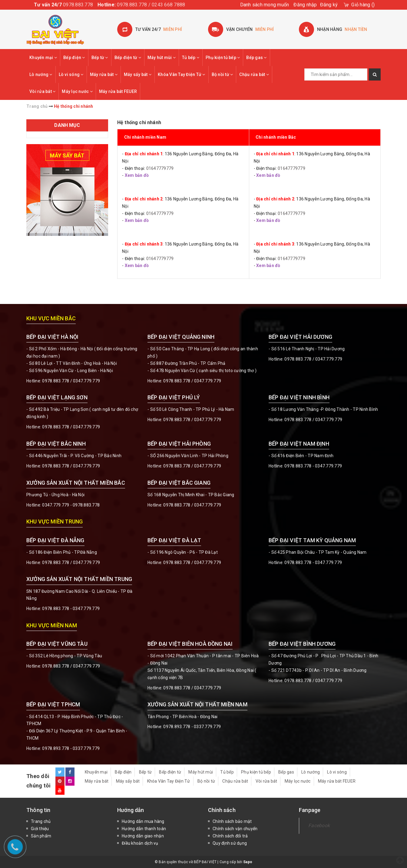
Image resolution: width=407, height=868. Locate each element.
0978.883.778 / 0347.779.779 (71, 666)
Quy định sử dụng (230, 843)
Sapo (248, 862)
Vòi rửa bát (42, 91)
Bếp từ (100, 58)
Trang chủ (41, 821)
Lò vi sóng (71, 74)
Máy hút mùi (162, 58)
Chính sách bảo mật (232, 821)
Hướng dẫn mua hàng (143, 821)
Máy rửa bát (104, 74)
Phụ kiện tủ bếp (223, 58)
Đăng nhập (305, 5)
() (363, 5)
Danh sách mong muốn (265, 5)
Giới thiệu (40, 829)
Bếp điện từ (128, 58)
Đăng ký (329, 5)
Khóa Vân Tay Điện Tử (182, 74)
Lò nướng (41, 74)
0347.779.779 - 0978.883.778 (71, 505)
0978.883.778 (78, 5)
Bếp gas (256, 58)
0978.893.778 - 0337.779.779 (71, 748)
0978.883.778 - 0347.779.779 (313, 466)
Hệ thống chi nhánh (139, 122)
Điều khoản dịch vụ (140, 843)
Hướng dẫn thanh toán (144, 829)
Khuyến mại (43, 58)
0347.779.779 (86, 381)
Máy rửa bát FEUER (118, 91)
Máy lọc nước (77, 91)
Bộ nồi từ (222, 74)
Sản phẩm (41, 836)
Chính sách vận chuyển (235, 829)
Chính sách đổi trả (230, 836)
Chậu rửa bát (254, 74)
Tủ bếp (191, 58)
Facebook (319, 825)
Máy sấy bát (138, 74)
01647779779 (160, 168)
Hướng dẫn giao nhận (143, 836)
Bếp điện (74, 58)
